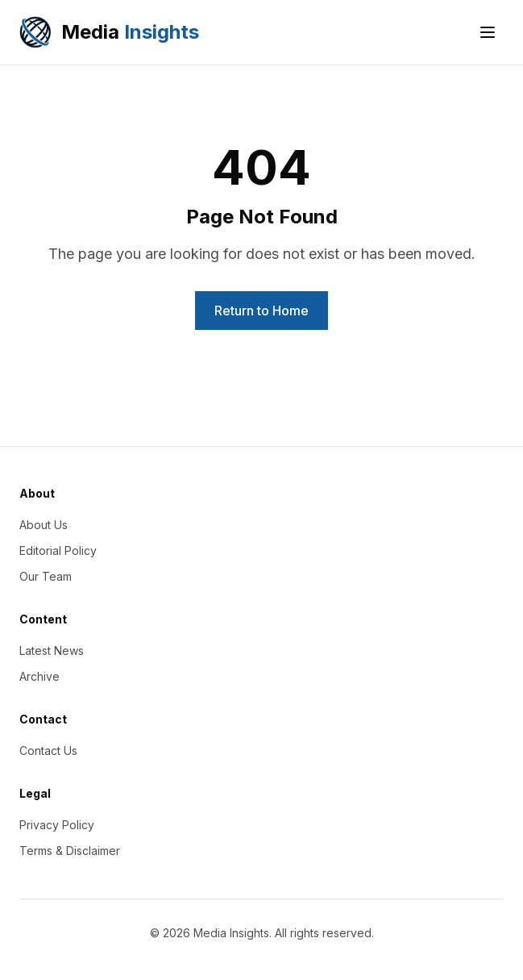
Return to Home (261, 311)
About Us (44, 525)
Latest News (52, 651)
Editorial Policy (58, 550)
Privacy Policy (57, 825)
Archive (39, 676)
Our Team (46, 576)
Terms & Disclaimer (70, 851)
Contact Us (48, 751)
